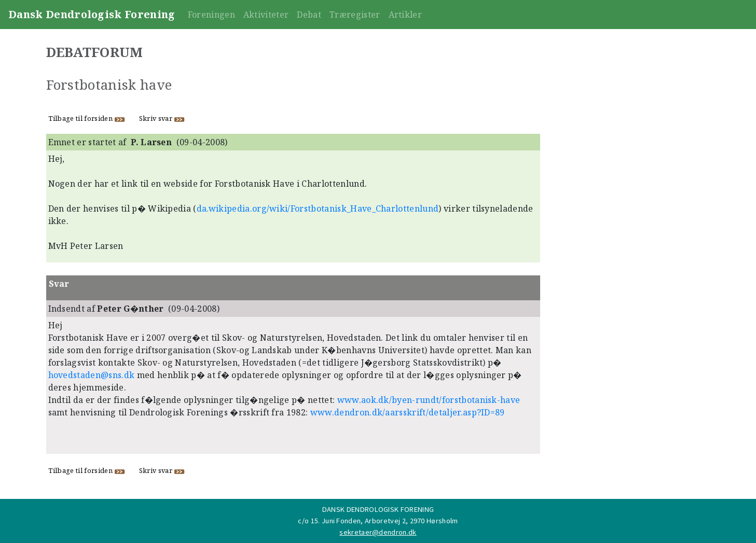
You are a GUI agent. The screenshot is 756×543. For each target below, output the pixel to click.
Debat (309, 15)
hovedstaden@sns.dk (92, 375)
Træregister (355, 15)
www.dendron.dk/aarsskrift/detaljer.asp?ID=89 (408, 412)
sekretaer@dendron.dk (378, 532)
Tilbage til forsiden (87, 118)
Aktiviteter (266, 15)
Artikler (406, 15)
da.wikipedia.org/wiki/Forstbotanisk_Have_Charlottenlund (318, 208)
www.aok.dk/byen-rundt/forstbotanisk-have (429, 400)
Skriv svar (162, 118)
